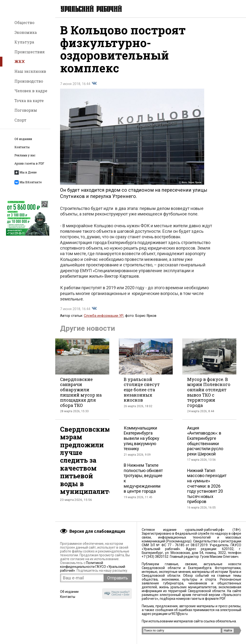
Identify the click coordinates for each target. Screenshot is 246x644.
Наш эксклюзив (30, 71)
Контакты (22, 147)
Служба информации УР (104, 316)
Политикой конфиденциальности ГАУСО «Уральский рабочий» (93, 567)
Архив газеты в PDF (29, 163)
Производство (29, 81)
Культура (24, 42)
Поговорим (26, 110)
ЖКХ (20, 61)
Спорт (20, 120)
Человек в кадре (31, 91)
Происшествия (30, 52)
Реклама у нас (25, 155)
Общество (24, 22)
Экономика (26, 32)
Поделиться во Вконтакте (94, 83)
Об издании (23, 139)
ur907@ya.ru (178, 614)
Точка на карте (29, 101)
